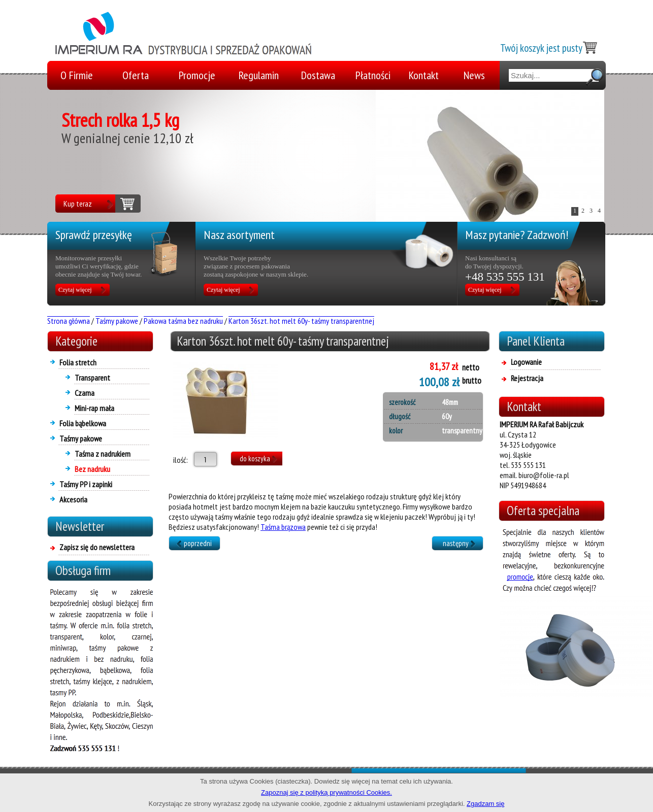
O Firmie (77, 75)
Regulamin (259, 75)
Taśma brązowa (283, 527)
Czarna (85, 393)
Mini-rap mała (94, 408)
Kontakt (424, 75)
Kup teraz (78, 204)
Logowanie (526, 362)
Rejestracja (527, 378)
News (474, 75)
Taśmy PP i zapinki (86, 484)
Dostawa (318, 75)
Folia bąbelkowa (83, 423)
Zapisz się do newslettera (97, 547)
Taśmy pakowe (81, 438)
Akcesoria (73, 499)
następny (456, 543)
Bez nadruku (92, 469)
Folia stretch (78, 362)
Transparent (92, 378)
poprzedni (198, 543)
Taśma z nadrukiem (103, 454)
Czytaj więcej (75, 290)
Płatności (373, 75)
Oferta (136, 75)
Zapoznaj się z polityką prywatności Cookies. (326, 792)
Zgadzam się (485, 804)
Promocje (197, 75)
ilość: (178, 460)
